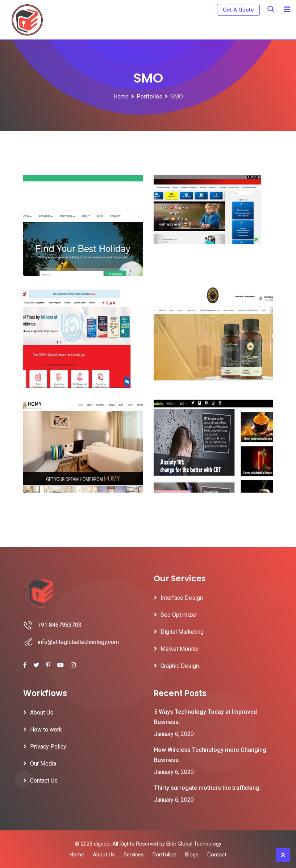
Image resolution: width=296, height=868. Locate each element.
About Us (42, 713)
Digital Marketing (182, 632)
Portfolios (164, 855)
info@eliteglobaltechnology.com (78, 642)
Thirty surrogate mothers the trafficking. (207, 788)
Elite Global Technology (194, 844)
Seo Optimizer (179, 615)
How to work (46, 730)
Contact (217, 855)
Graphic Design (180, 666)
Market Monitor (180, 649)
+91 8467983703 (60, 625)
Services (134, 855)
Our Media (43, 764)
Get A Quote (238, 10)
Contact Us (44, 781)
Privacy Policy (48, 747)
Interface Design (182, 598)
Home (77, 855)
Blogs (192, 855)
